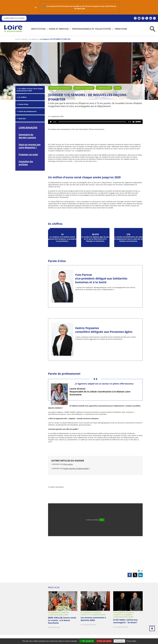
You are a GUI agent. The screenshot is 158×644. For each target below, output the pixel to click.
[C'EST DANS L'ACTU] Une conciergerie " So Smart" (125, 621)
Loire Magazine (33, 39)
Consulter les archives (26, 163)
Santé (118, 88)
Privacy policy (131, 641)
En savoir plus (80, 8)
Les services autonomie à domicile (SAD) (93, 619)
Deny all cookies (104, 641)
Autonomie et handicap (60, 88)
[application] (95, 122)
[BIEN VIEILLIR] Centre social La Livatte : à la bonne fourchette (62, 620)
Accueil (17, 39)
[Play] (51, 122)
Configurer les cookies (14, 18)
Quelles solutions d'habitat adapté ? (76, 468)
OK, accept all (87, 641)
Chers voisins (68, 464)
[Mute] (134, 122)
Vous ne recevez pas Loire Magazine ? (30, 146)
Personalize (119, 641)
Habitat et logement (84, 88)
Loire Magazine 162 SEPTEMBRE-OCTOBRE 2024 (55, 39)
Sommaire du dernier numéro (27, 136)
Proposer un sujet (28, 154)
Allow (102, 520)
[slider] (92, 122)
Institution (24, 39)
